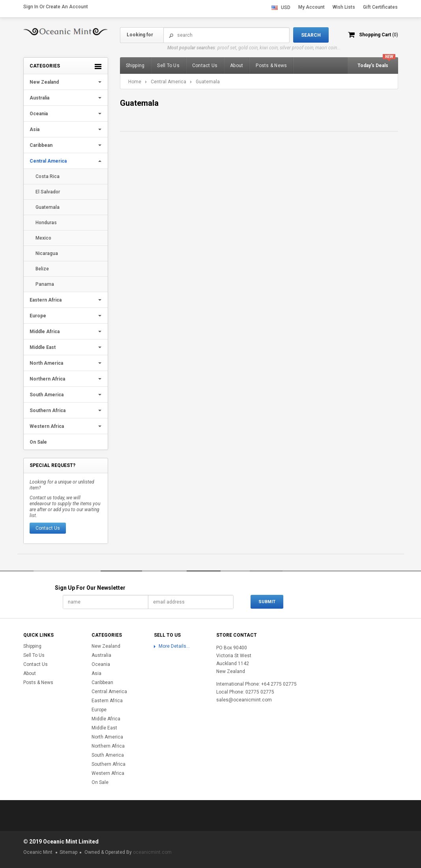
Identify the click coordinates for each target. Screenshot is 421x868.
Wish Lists (344, 7)
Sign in (31, 7)
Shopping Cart (379, 35)
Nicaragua (47, 253)
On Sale (38, 442)
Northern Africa (47, 379)
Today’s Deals (373, 66)
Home (135, 82)
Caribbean (41, 145)
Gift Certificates (380, 7)
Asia (35, 129)
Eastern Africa (46, 300)
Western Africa (47, 426)
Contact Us (48, 528)
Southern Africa (48, 411)
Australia (39, 98)
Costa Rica (48, 176)
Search (171, 35)
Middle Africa (45, 332)
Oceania (39, 114)
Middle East (43, 347)
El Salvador (48, 192)
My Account (312, 7)
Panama (45, 284)
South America (47, 395)
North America (46, 363)
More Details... (174, 646)
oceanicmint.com (152, 852)
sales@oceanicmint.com (244, 700)
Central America (48, 161)
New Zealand (44, 82)
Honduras (46, 223)
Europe (38, 316)
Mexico (43, 238)
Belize (42, 269)
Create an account (67, 7)
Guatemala (48, 207)
